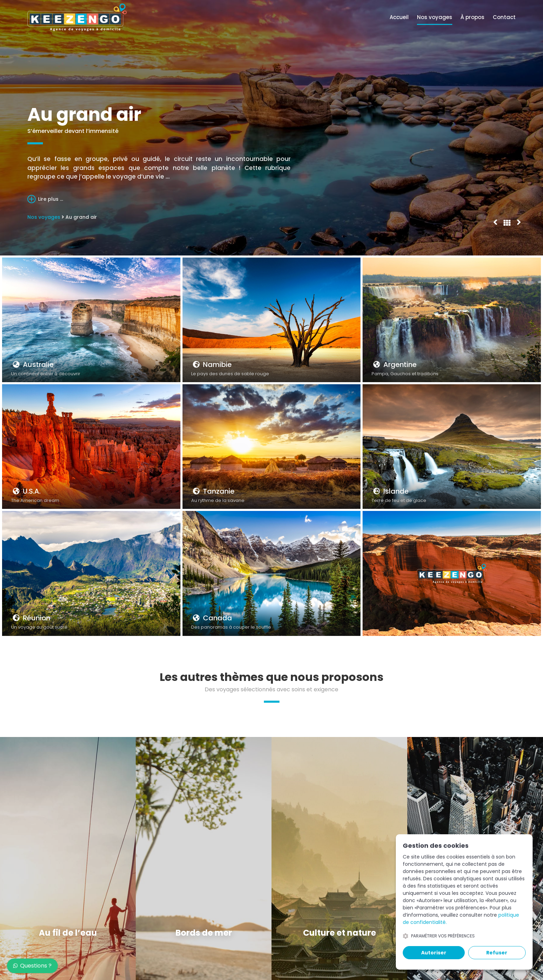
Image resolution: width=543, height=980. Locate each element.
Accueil (399, 17)
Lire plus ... (45, 199)
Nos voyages (435, 17)
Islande (390, 491)
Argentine (394, 365)
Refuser (497, 953)
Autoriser (434, 953)
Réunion (31, 618)
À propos (473, 17)
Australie (32, 365)
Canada (212, 618)
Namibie (211, 365)
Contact (504, 17)
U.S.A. (26, 491)
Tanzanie (213, 491)
